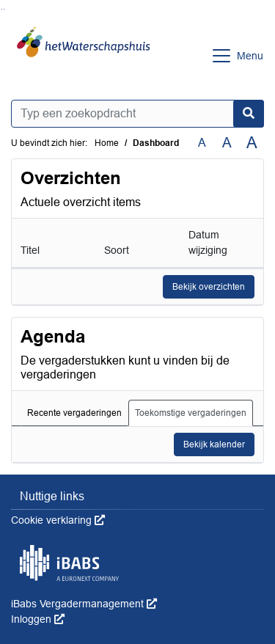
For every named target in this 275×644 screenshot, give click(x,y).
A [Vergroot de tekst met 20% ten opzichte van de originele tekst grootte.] (227, 143)
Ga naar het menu (4, 9)
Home (107, 143)
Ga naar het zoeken (2, 9)
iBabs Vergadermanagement (84, 604)
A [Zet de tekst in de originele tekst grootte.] (202, 143)
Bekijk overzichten (209, 287)
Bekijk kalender (214, 444)
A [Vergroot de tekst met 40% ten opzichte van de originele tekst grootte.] (252, 143)
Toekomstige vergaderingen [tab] (191, 413)
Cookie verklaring (58, 520)
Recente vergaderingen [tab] (74, 413)
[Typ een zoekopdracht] (137, 114)
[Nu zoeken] (249, 114)
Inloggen (38, 619)
